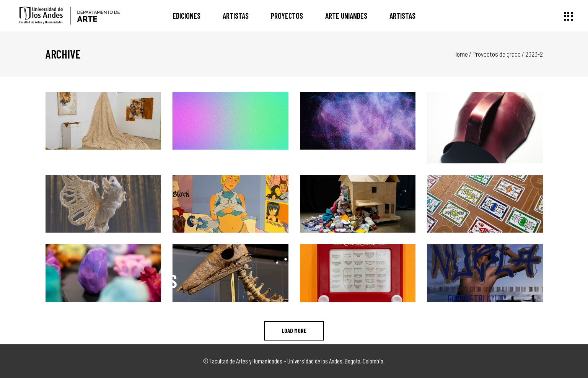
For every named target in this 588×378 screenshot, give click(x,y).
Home (461, 54)
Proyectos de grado (497, 54)
